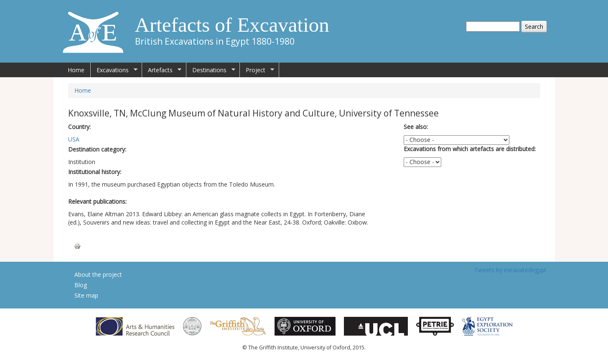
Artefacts (162, 70)
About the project (98, 274)
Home (76, 70)
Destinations (211, 70)
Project (257, 70)
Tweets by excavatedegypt (510, 270)
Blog (81, 285)
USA (74, 139)
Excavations (114, 70)
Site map (86, 295)
